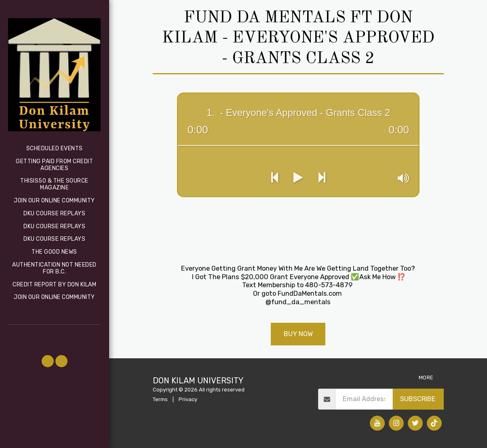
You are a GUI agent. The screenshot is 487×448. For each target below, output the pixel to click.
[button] (48, 361)
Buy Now (298, 334)
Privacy (188, 399)
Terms (160, 399)
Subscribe (418, 399)
